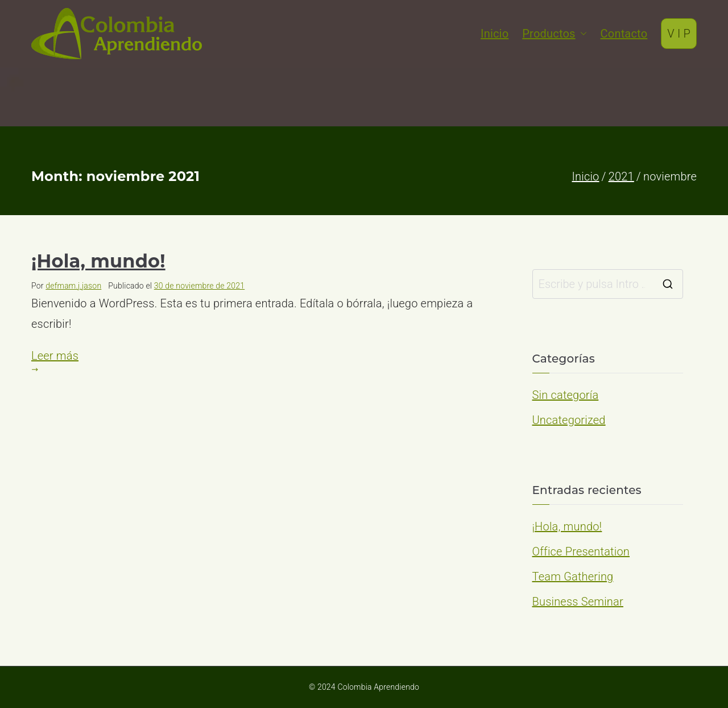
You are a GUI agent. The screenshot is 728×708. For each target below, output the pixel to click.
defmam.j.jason (73, 286)
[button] (581, 34)
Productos (554, 34)
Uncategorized (569, 420)
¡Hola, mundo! (98, 261)
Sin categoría (566, 395)
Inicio (495, 34)
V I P (679, 34)
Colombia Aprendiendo (378, 687)
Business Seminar (578, 602)
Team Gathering (573, 577)
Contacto (624, 34)
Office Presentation (581, 551)
